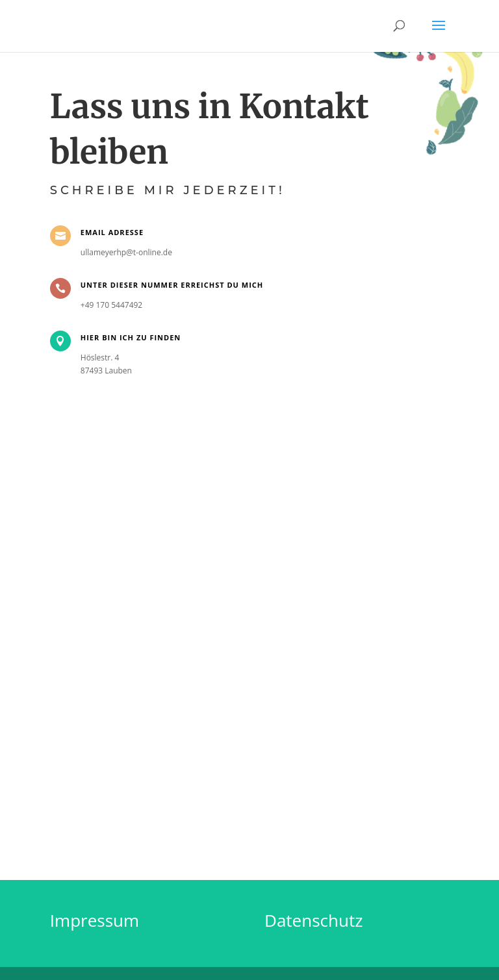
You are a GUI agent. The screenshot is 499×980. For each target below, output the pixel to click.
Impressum (95, 920)
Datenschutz (313, 920)
